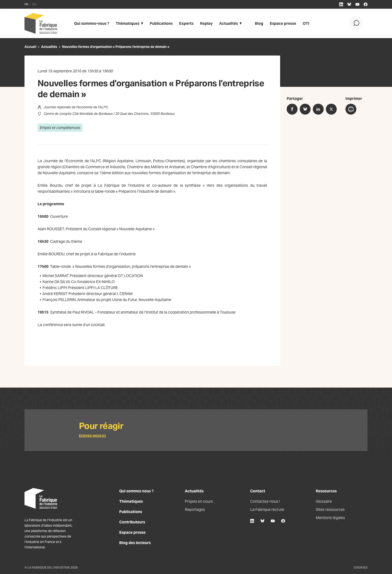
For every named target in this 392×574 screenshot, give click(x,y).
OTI (306, 23)
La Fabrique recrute (267, 509)
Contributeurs (132, 522)
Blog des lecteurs (135, 543)
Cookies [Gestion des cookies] (361, 567)
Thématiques (128, 23)
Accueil (30, 47)
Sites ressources (330, 509)
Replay (206, 23)
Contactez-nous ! (265, 501)
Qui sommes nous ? (136, 491)
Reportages (195, 509)
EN (34, 4)
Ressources (326, 491)
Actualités (229, 23)
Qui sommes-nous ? (92, 23)
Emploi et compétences (60, 128)
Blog (259, 23)
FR (26, 4)
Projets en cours (199, 501)
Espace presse (283, 23)
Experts (186, 23)
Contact (258, 491)
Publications (161, 23)
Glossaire (324, 501)
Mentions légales (330, 518)
